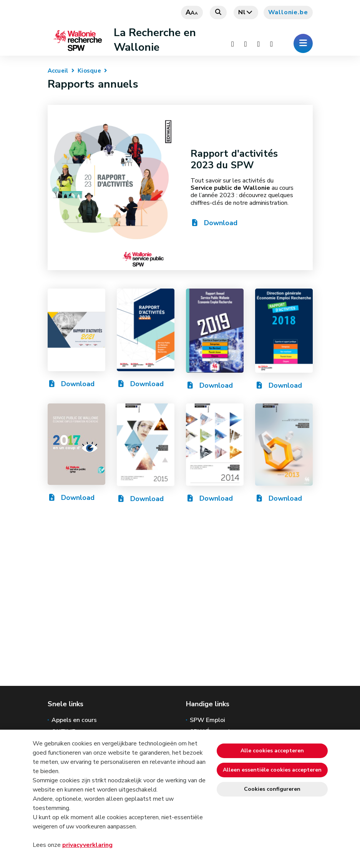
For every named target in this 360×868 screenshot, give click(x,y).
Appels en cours (74, 720)
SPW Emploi (207, 720)
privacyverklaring (87, 845)
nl (246, 12)
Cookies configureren (272, 789)
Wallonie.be (288, 12)
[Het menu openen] (303, 43)
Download (214, 223)
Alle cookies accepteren (272, 751)
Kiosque (89, 71)
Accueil (58, 71)
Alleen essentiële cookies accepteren (272, 770)
